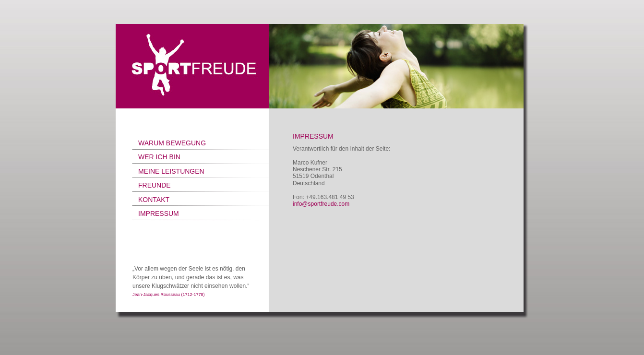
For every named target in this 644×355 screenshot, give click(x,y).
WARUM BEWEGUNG (172, 143)
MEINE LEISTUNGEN (171, 171)
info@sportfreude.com (321, 204)
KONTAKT (154, 200)
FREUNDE (155, 185)
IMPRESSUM (159, 213)
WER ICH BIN (159, 157)
